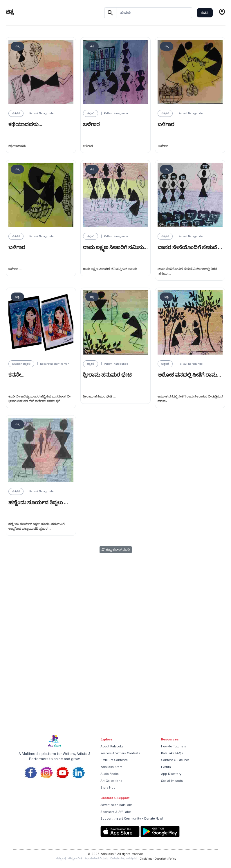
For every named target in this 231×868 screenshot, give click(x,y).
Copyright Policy (165, 859)
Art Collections (111, 781)
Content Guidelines (175, 760)
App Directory (171, 774)
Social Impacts (172, 781)
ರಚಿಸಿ (205, 13)
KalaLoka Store (111, 767)
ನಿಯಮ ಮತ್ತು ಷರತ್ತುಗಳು (124, 858)
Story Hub (108, 788)
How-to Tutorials (174, 746)
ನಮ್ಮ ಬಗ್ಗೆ (61, 858)
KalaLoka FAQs (172, 753)
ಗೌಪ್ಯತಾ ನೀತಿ (75, 858)
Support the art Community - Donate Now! (132, 819)
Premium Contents (114, 760)
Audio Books (110, 774)
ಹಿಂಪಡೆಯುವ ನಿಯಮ (96, 858)
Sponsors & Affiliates (116, 812)
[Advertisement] (115, 687)
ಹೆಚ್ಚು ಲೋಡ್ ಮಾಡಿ (116, 550)
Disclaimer (147, 859)
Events (166, 767)
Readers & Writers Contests (120, 753)
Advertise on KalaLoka (117, 805)
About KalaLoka (112, 746)
